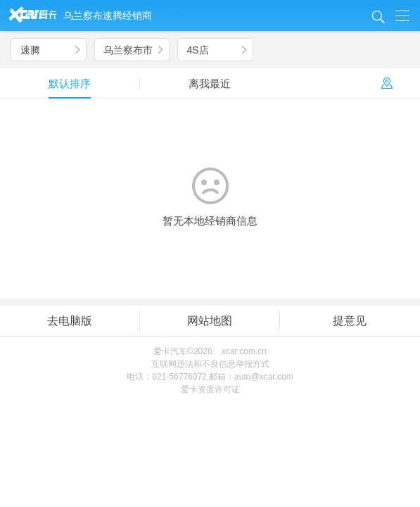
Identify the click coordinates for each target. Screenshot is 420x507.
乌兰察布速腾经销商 (108, 15)
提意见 (350, 321)
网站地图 (210, 321)
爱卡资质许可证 (210, 389)
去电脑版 (70, 321)
